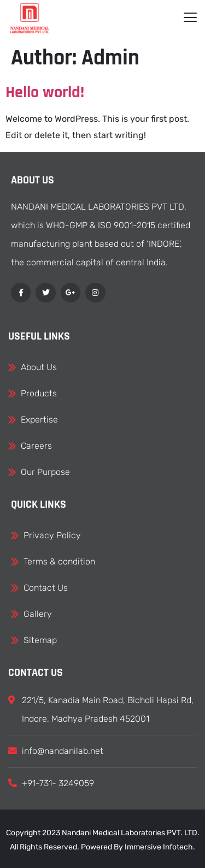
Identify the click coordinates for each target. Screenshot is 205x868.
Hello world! (45, 92)
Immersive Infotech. (160, 847)
